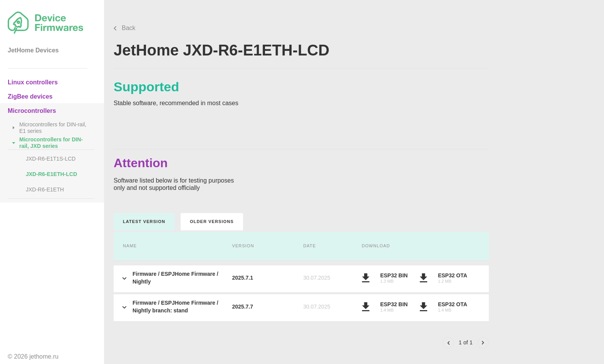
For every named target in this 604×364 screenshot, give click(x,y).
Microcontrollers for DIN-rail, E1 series (53, 128)
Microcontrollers (32, 111)
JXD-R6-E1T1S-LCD (51, 159)
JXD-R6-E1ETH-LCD (51, 174)
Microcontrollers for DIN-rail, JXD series (51, 143)
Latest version (144, 221)
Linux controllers (33, 82)
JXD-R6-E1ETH (45, 190)
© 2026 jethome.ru (33, 356)
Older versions (212, 221)
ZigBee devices (30, 96)
